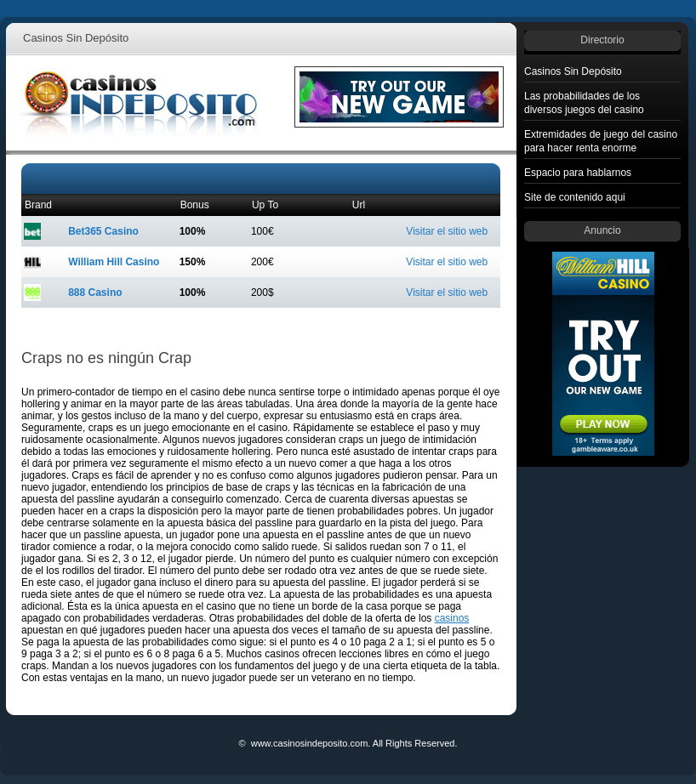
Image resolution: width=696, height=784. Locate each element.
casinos (452, 618)
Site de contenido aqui (575, 197)
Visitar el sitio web (447, 231)
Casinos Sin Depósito (573, 71)
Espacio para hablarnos (578, 173)
